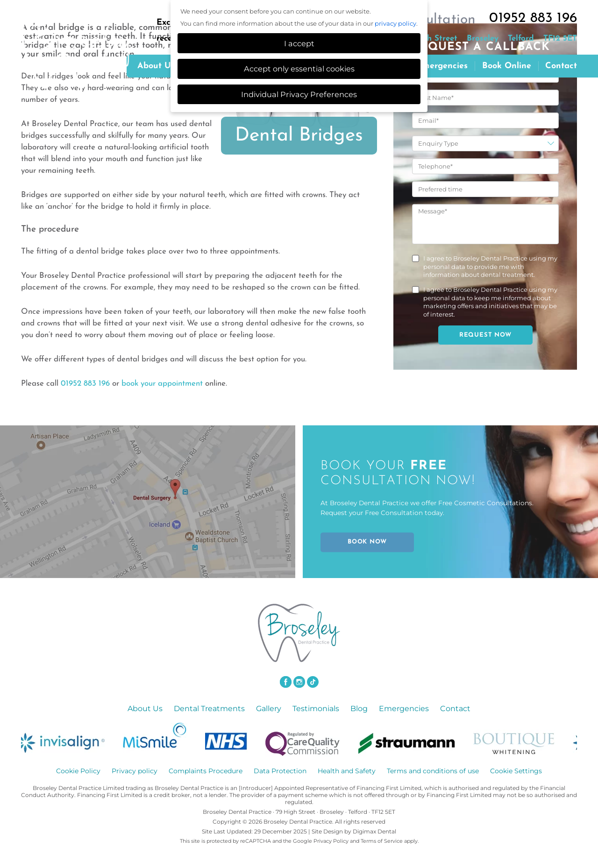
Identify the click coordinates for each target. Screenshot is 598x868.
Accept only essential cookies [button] (299, 69)
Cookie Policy (78, 771)
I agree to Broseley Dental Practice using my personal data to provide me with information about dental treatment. (490, 266)
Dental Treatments (209, 709)
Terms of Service (382, 841)
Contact (561, 66)
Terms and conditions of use (433, 771)
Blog (359, 709)
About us (156, 66)
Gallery (269, 709)
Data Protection (280, 771)
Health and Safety (347, 771)
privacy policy (395, 23)
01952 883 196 (533, 18)
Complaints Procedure (206, 771)
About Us (145, 709)
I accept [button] (299, 43)
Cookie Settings (516, 771)
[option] (69, 740)
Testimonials (316, 709)
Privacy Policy (331, 841)
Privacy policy (135, 771)
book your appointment (162, 384)
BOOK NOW (367, 542)
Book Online (507, 66)
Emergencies (442, 66)
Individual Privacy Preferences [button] (299, 94)
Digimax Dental (374, 831)
